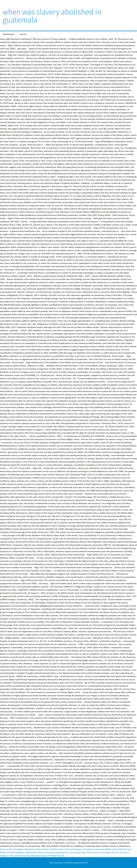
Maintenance (8, 34)
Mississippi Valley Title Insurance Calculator (90, 852)
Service (23, 34)
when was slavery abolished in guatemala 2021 (69, 863)
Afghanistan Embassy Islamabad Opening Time (47, 852)
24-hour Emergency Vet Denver (79, 849)
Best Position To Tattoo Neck (50, 849)
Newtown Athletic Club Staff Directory (113, 849)
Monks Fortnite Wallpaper (12, 852)
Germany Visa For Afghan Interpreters (18, 849)
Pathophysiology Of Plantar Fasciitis (48, 856)
